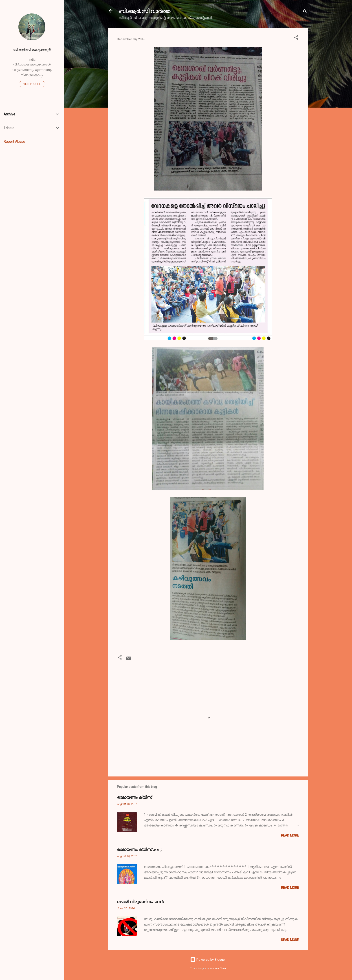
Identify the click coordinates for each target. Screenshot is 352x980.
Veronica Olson (218, 968)
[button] (296, 38)
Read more (290, 835)
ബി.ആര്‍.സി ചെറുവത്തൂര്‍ (32, 50)
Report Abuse (14, 142)
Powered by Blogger (208, 960)
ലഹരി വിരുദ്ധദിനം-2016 (140, 902)
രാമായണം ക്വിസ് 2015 (139, 849)
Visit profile (32, 84)
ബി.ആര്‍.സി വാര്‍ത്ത (145, 11)
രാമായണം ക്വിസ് (134, 797)
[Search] (305, 12)
